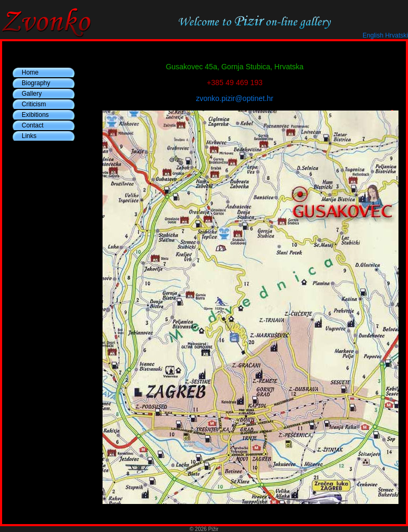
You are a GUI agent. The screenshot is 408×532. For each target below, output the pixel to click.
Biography (36, 83)
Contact (33, 125)
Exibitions (35, 115)
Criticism (34, 104)
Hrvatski (397, 35)
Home (30, 72)
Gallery (32, 94)
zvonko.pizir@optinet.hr (235, 98)
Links (29, 136)
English (373, 35)
